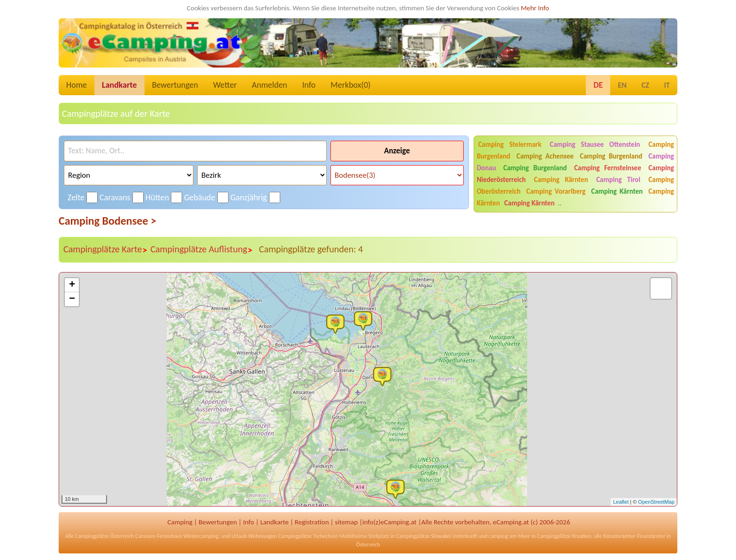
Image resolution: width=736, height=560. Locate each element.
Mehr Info (535, 8)
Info (309, 85)
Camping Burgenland (611, 156)
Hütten (157, 197)
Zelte (76, 197)
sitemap (346, 522)
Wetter (225, 85)
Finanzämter (651, 536)
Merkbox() (350, 85)
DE (598, 85)
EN (622, 85)
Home (77, 85)
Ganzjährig (249, 197)
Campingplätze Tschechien (308, 536)
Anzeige (397, 151)
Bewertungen (175, 85)
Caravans (115, 197)
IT (667, 85)
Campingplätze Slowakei (424, 536)
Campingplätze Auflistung (201, 250)
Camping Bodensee (107, 221)
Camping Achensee (545, 156)
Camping (180, 522)
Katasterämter (619, 536)
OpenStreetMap (656, 502)
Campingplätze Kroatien (564, 536)
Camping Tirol (618, 180)
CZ (645, 85)
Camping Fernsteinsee (608, 168)
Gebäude (199, 197)
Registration (312, 522)
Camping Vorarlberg (556, 191)
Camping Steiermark (510, 144)
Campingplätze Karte (105, 250)
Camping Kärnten (561, 180)
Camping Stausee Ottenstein (595, 144)
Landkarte (119, 85)
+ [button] (72, 285)
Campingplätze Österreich (104, 536)
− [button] (72, 299)
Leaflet (621, 502)
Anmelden (270, 85)
